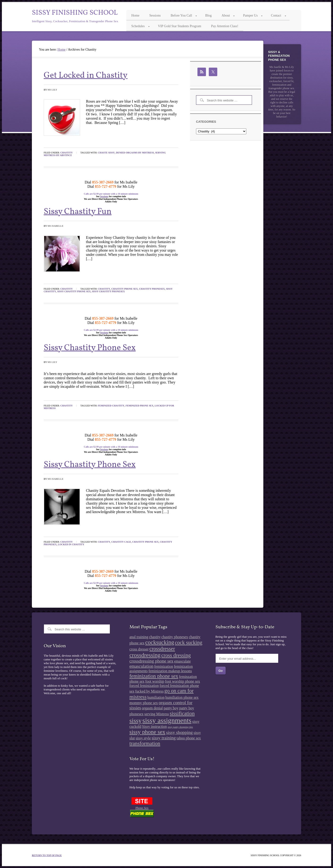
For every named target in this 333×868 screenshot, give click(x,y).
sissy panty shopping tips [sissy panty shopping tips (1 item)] (180, 727)
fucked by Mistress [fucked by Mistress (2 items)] (149, 691)
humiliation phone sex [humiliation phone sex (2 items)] (182, 697)
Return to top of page (47, 855)
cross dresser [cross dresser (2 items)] (139, 649)
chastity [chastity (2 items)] (155, 637)
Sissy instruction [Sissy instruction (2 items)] (154, 726)
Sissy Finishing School (75, 13)
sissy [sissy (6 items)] (135, 721)
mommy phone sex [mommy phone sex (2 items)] (144, 703)
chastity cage (121, 542)
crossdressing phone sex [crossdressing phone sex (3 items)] (151, 661)
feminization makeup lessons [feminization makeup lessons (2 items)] (170, 671)
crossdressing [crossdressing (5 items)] (145, 655)
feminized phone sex (140, 406)
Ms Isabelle (55, 226)
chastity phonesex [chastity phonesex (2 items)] (175, 637)
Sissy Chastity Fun (78, 212)
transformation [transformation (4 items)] (145, 744)
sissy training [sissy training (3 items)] (164, 738)
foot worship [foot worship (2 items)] (155, 681)
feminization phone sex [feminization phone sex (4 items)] (154, 676)
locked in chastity (71, 544)
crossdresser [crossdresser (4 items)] (162, 649)
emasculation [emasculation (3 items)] (141, 666)
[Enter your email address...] (247, 658)
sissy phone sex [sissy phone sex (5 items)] (147, 732)
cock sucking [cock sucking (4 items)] (188, 643)
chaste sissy (106, 153)
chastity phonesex (152, 289)
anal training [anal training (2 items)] (139, 637)
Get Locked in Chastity (86, 76)
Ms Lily (52, 90)
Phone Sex (142, 808)
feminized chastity (111, 406)
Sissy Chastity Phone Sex (90, 348)
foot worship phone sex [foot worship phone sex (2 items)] (183, 681)
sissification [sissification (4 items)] (182, 713)
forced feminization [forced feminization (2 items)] (144, 686)
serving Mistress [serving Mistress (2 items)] (157, 714)
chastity (104, 289)
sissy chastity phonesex (108, 291)
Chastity (67, 153)
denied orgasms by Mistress (135, 153)
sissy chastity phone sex (74, 291)
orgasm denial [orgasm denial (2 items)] (152, 708)
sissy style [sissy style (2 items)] (143, 738)
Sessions (104, 196)
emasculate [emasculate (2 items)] (182, 661)
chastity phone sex (125, 289)
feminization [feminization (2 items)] (164, 666)
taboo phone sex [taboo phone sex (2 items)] (189, 738)
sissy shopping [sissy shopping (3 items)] (179, 732)
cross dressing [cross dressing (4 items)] (176, 655)
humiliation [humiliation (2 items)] (156, 697)
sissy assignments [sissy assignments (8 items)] (167, 720)
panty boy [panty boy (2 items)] (171, 708)
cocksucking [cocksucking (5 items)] (160, 642)
